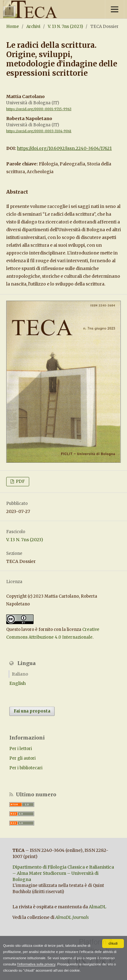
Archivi (33, 27)
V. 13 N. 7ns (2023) (65, 27)
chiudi (113, 943)
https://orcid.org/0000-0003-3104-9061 (39, 131)
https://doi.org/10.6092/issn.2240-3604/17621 (64, 148)
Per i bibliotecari (26, 768)
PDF (20, 481)
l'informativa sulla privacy (36, 964)
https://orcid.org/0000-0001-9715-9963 (39, 109)
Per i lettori (21, 749)
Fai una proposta (32, 711)
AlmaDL (98, 907)
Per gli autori (23, 758)
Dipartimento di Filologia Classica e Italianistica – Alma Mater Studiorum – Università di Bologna (63, 873)
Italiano (20, 674)
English (18, 683)
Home (13, 27)
